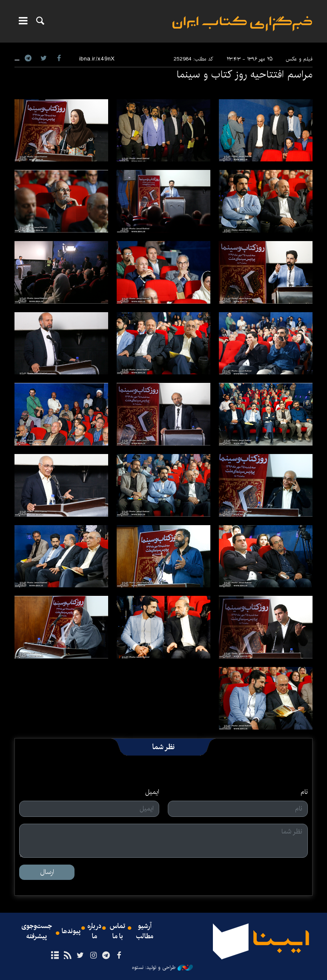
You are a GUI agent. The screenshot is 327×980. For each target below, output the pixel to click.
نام (304, 792)
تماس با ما (118, 931)
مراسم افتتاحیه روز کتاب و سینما (244, 75)
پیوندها (71, 931)
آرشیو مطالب (145, 931)
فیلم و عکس (299, 59)
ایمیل (152, 792)
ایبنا (242, 24)
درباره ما (94, 931)
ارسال (47, 872)
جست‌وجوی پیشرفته (37, 931)
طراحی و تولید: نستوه (162, 968)
